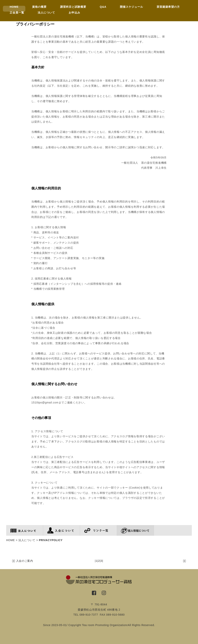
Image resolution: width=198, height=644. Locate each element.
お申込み (74, 13)
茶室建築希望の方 (168, 7)
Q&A (103, 7)
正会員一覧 (17, 13)
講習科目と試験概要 (73, 7)
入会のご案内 (23, 561)
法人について (46, 13)
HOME (14, 7)
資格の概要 (39, 7)
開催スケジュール (131, 7)
